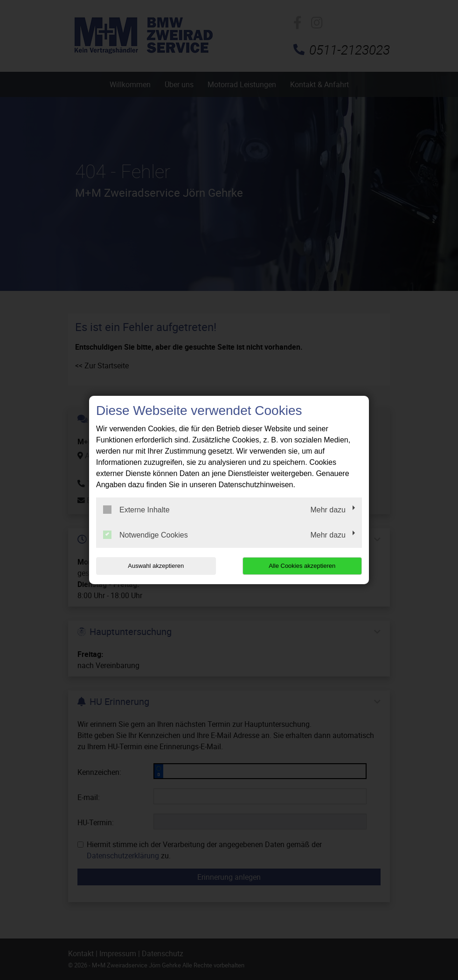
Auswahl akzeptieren (156, 566)
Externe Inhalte (136, 510)
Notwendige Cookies (146, 535)
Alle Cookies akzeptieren (302, 566)
